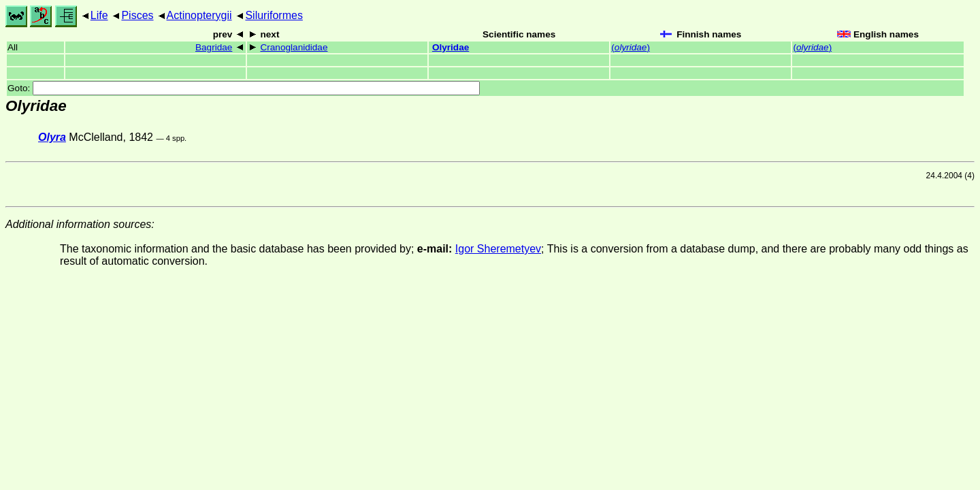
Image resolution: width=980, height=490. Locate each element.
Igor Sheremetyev (498, 249)
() (631, 47)
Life (99, 15)
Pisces (137, 15)
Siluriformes (274, 15)
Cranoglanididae (294, 47)
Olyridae (451, 47)
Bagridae (214, 47)
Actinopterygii (199, 15)
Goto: (244, 88)
